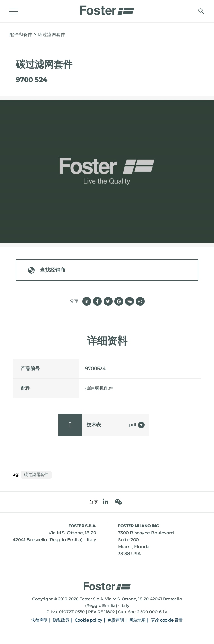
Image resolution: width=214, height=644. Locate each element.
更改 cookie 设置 (167, 620)
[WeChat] (118, 502)
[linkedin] (106, 502)
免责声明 (116, 620)
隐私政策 (61, 620)
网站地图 (137, 620)
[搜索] (201, 11)
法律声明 (39, 620)
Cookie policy (88, 620)
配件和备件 (21, 34)
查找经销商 (46, 270)
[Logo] (107, 9)
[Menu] (14, 11)
